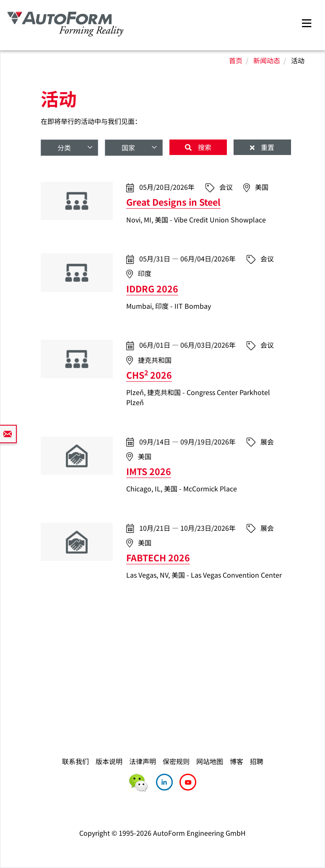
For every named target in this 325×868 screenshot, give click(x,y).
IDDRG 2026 (152, 288)
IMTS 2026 (149, 471)
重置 (267, 147)
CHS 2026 (149, 375)
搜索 (204, 147)
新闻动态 (267, 60)
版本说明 (109, 761)
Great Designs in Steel (173, 202)
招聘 (257, 761)
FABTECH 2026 (158, 557)
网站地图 (210, 761)
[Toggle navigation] (307, 22)
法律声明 (143, 761)
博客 (237, 761)
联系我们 (75, 761)
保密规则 (176, 761)
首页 (236, 60)
